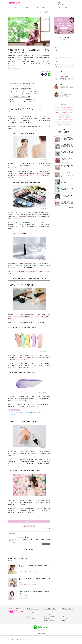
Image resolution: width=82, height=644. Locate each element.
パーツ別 (15, 69)
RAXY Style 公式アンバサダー (61, 110)
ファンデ (64, 122)
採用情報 (51, 631)
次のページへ (29, 522)
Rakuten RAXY (14, 3)
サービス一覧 (10, 640)
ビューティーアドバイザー (32, 619)
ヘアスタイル (61, 117)
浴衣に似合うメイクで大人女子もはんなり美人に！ (22, 102)
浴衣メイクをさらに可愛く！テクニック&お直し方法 (23, 99)
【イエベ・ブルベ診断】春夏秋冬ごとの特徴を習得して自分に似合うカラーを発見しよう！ (29, 414)
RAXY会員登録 (65, 611)
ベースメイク (58, 45)
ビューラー (35, 571)
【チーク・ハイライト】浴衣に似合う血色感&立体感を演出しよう (26, 94)
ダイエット (70, 122)
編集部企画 (70, 108)
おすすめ (63, 108)
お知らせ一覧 (47, 611)
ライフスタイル (67, 124)
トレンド (29, 585)
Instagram (64, 615)
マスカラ (26, 571)
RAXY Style (28, 7)
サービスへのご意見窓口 (49, 617)
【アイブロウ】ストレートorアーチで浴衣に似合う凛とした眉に (25, 91)
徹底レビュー (61, 115)
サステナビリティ (26, 640)
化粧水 (71, 120)
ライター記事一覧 (46, 544)
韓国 (25, 585)
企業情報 (31, 631)
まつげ (30, 571)
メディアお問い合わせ (49, 613)
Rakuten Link (64, 619)
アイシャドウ (63, 112)
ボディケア (57, 50)
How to (10, 69)
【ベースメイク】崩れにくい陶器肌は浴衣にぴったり (23, 86)
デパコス (58, 122)
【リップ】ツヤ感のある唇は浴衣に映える (20, 97)
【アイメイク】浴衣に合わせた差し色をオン (21, 89)
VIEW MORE (71, 100)
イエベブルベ (58, 120)
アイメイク (13, 67)
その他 (56, 62)
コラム (56, 59)
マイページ (29, 615)
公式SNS (54, 7)
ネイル (56, 56)
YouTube (63, 621)
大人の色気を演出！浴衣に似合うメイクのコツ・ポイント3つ (25, 83)
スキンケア (57, 42)
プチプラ (68, 117)
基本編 (71, 110)
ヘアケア (57, 53)
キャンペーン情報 (41, 7)
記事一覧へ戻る (29, 550)
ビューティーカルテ (31, 617)
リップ (68, 115)
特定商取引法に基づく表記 (49, 621)
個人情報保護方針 (37, 631)
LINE (63, 617)
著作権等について (45, 631)
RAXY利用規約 (47, 619)
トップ (15, 7)
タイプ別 (60, 124)
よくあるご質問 (67, 7)
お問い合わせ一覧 (18, 640)
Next (48, 528)
